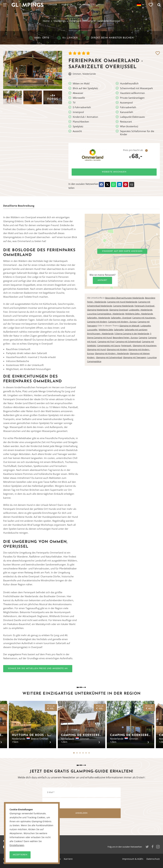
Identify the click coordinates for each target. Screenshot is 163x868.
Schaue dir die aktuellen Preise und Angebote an (38, 669)
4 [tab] (83, 753)
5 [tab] (86, 753)
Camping (143, 338)
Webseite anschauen (114, 172)
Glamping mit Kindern (117, 349)
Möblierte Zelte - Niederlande (139, 314)
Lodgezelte (146, 326)
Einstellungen (17, 845)
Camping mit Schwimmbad (128, 342)
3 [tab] (80, 753)
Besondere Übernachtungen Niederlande (125, 298)
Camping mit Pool (106, 342)
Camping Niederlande (123, 306)
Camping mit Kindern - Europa (122, 322)
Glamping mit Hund (96, 349)
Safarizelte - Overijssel (121, 318)
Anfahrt (102, 280)
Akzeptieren (20, 855)
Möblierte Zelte (106, 330)
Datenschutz (153, 859)
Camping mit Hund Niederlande (122, 302)
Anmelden (81, 813)
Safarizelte (119, 330)
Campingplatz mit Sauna (109, 345)
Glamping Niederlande (98, 310)
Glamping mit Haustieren (145, 345)
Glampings (60, 21)
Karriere (68, 859)
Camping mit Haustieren (144, 318)
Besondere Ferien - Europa (125, 338)
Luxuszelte (92, 330)
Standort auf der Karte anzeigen (122, 251)
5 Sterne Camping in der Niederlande (132, 334)
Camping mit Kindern (97, 322)
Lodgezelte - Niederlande (141, 310)
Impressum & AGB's (133, 859)
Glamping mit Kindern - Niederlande (112, 353)
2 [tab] (77, 753)
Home (46, 21)
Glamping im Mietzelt (129, 326)
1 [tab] (74, 753)
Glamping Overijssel (119, 310)
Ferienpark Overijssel (145, 306)
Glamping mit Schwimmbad (109, 357)
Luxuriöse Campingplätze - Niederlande (106, 314)
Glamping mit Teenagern (135, 357)
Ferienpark (126, 345)
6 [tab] (89, 753)
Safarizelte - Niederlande (99, 318)
